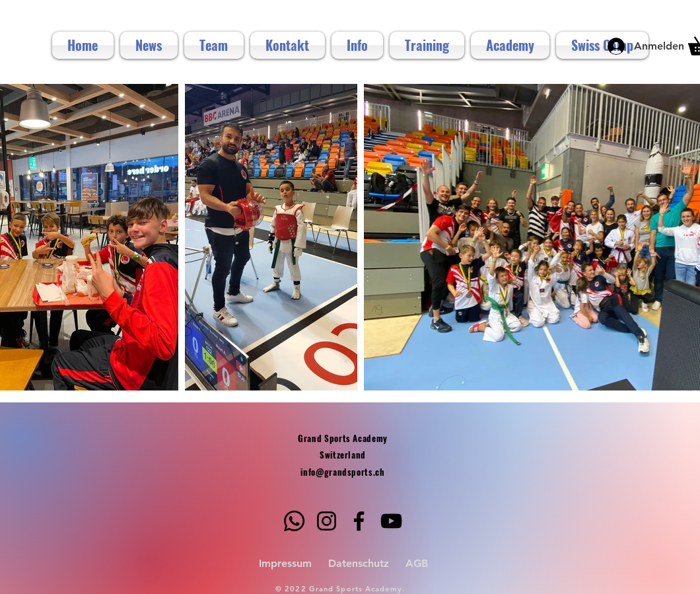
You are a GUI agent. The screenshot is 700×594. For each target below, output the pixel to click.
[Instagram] (327, 521)
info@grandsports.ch (342, 472)
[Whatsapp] (294, 521)
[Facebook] (359, 521)
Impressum (285, 563)
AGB (417, 563)
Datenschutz (359, 563)
